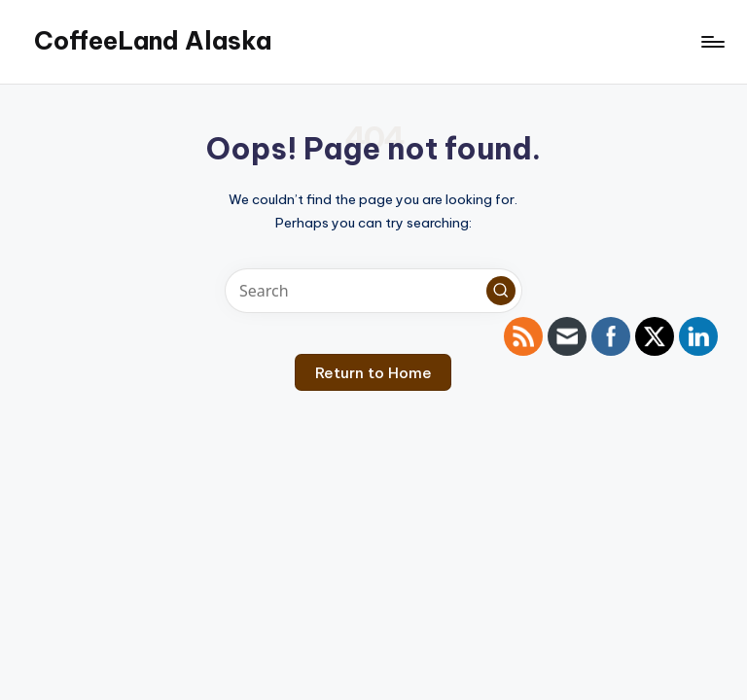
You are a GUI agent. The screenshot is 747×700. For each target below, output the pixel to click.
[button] (501, 291)
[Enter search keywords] (373, 291)
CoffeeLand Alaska (153, 41)
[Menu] (711, 42)
